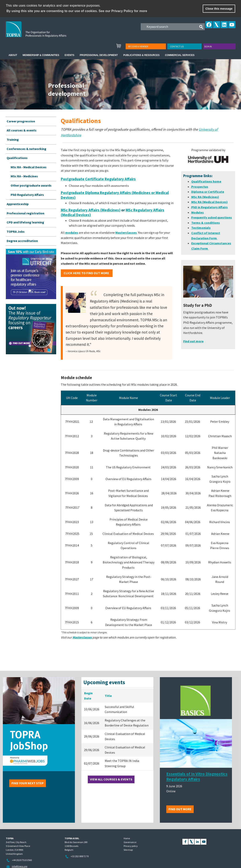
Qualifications (17, 158)
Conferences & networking (26, 149)
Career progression (21, 121)
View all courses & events (111, 779)
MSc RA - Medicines (24, 176)
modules (72, 232)
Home (127, 838)
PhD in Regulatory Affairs (209, 207)
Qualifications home (206, 181)
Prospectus (200, 187)
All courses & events (22, 130)
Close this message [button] (219, 9)
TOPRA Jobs (16, 231)
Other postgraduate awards (31, 185)
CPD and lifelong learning (25, 222)
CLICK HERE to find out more (87, 273)
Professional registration (25, 213)
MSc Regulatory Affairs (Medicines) (91, 210)
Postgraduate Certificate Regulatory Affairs (98, 179)
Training (13, 139)
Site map (128, 850)
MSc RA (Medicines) (205, 197)
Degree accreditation (22, 241)
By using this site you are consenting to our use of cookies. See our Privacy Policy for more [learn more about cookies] (77, 11)
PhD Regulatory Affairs (27, 195)
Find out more (180, 809)
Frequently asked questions (212, 217)
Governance (130, 842)
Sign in (208, 46)
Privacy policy (131, 846)
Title (108, 696)
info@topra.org (20, 866)
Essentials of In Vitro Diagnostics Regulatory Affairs (197, 777)
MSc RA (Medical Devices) (209, 202)
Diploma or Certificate (208, 192)
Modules (198, 212)
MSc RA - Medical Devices (29, 167)
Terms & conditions (206, 223)
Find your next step (28, 783)
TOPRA (44, 32)
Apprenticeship (18, 204)
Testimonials (201, 228)
